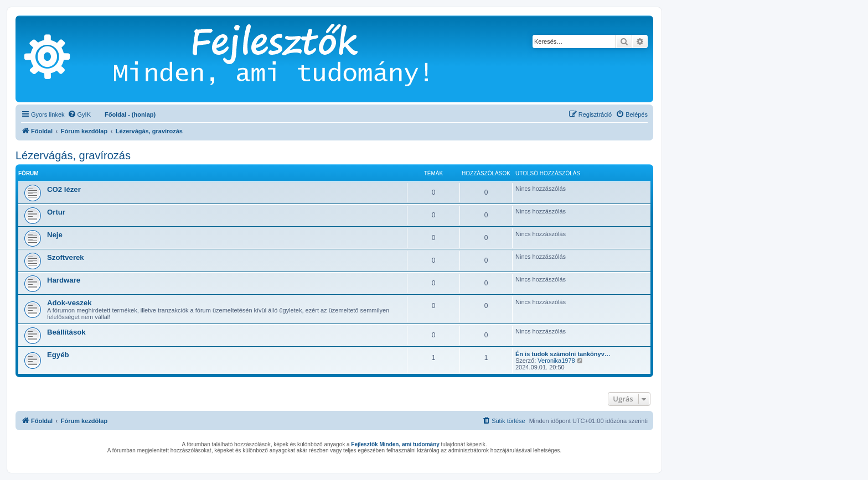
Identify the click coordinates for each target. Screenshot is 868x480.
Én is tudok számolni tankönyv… (563, 354)
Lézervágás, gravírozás (73, 155)
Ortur (56, 212)
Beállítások (66, 332)
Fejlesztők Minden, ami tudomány (395, 444)
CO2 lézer (64, 189)
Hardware (64, 280)
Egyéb (58, 355)
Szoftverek (66, 257)
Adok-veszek (69, 303)
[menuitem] (79, 114)
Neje (55, 235)
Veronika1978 (556, 361)
